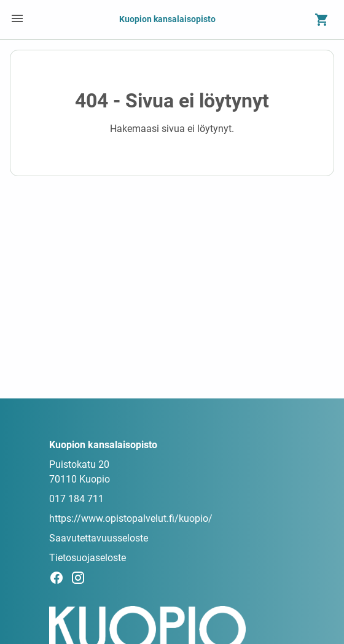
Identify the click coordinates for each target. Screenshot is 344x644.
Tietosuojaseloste (88, 558)
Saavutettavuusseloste (99, 538)
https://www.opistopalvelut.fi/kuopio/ (131, 518)
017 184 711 (76, 499)
